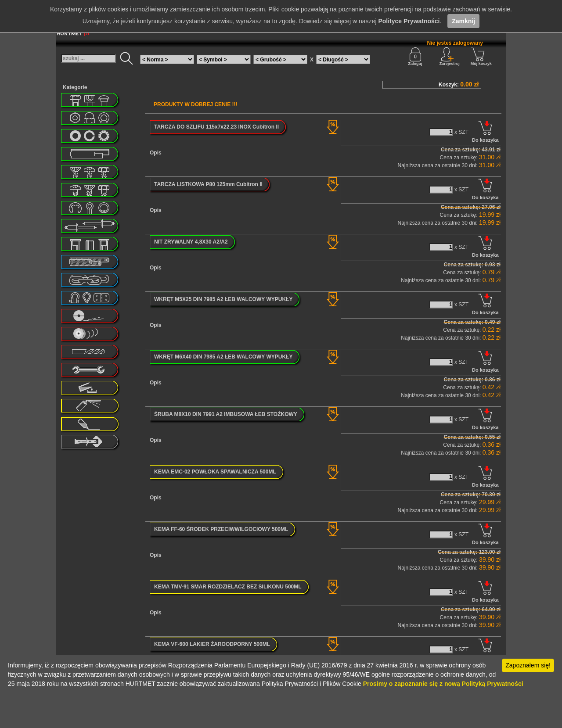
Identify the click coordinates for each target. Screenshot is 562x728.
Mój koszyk (481, 57)
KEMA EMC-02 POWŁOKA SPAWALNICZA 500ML (215, 472)
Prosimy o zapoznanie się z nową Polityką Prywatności (443, 684)
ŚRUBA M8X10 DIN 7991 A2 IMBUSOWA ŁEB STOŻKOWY (226, 414)
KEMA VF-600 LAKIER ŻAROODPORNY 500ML (212, 644)
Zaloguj (415, 57)
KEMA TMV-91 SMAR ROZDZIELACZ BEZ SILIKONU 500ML (228, 587)
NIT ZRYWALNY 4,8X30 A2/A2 (191, 242)
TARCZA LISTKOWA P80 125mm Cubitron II (208, 184)
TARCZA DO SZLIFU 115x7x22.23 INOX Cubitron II (216, 127)
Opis (156, 153)
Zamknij (463, 21)
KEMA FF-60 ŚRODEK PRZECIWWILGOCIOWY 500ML (221, 529)
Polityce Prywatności (409, 21)
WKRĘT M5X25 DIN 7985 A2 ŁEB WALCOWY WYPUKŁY (223, 299)
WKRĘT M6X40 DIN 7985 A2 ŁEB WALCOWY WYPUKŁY (223, 357)
